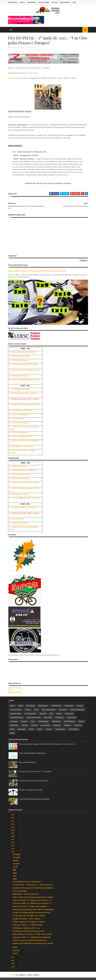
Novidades (14, 728)
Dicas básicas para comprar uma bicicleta (33, 783)
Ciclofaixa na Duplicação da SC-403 (26, 930)
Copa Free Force (16, 712)
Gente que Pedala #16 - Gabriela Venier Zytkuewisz (32, 940)
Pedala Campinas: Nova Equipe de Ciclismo (29, 924)
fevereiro (17, 953)
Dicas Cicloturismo (77, 712)
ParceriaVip (45, 728)
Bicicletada (31, 708)
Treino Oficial (73, 732)
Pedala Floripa (13, 2)
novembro (17, 860)
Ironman (24, 724)
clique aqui (34, 73)
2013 (13, 854)
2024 (13, 820)
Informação (71, 720)
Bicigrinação (43, 708)
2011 (13, 963)
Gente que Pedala (44, 2)
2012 (13, 960)
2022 (13, 826)
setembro (17, 866)
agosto (16, 869)
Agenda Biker (32, 2)
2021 (13, 829)
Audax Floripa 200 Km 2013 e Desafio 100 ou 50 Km (32, 936)
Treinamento (60, 732)
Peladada (67, 728)
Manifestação (43, 724)
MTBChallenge (70, 724)
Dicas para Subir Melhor (27, 765)
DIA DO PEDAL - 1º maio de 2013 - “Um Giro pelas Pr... (33, 887)
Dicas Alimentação (49, 712)
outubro (16, 863)
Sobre (75, 2)
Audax (21, 708)
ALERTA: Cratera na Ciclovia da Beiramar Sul (30, 943)
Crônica (28, 712)
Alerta (12, 708)
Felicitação (69, 716)
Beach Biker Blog (15, 695)
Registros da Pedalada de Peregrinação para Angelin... (33, 946)
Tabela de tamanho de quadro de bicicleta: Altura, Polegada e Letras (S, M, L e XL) (47, 746)
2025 (13, 817)
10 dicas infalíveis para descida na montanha (34, 801)
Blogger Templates (34, 977)
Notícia (81, 724)
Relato (31, 732)
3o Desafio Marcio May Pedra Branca (27, 884)
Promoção (22, 732)
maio (15, 878)
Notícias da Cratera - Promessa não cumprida (30, 909)
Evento (59, 716)
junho (15, 875)
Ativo (10, 692)
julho (15, 872)
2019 (13, 836)
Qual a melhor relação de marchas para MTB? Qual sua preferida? (38, 274)
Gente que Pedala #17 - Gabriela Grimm (27, 927)
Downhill (43, 716)
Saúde (40, 732)
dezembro (17, 857)
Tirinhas (49, 732)
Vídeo (12, 736)
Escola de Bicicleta (16, 690)
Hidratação (59, 720)
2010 (13, 966)
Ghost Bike (48, 720)
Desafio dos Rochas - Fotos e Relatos (27, 921)
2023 (13, 823)
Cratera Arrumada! (20, 893)
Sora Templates (21, 977)
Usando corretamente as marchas (31, 792)
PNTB (12, 732)
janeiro (16, 956)
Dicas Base (63, 712)
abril (15, 881)
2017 (13, 842)
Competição (69, 708)
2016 (13, 845)
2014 (13, 851)
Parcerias (55, 2)
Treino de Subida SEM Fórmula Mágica (32, 756)
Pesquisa (78, 728)
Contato (23, 2)
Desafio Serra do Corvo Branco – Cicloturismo (35, 774)
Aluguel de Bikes (66, 2)
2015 (13, 848)
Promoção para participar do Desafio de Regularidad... (34, 912)
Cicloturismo (56, 708)
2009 (13, 969)
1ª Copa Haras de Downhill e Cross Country (29, 918)
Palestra (25, 728)
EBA (51, 716)
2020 (13, 832)
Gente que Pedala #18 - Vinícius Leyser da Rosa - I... (32, 906)
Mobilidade (56, 724)
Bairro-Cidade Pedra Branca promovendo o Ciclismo (33, 899)
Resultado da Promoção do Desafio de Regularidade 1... (34, 890)
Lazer (33, 724)
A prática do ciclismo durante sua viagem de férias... (32, 915)
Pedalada (57, 728)
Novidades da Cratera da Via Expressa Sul (28, 933)
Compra (80, 708)
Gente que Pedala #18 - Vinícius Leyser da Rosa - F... (32, 903)
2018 (13, 839)
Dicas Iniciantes (30, 716)
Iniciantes (14, 724)
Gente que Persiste (34, 720)
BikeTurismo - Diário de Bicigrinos (26, 896)
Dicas (36, 712)
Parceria (34, 728)
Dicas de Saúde (16, 716)
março (15, 950)
